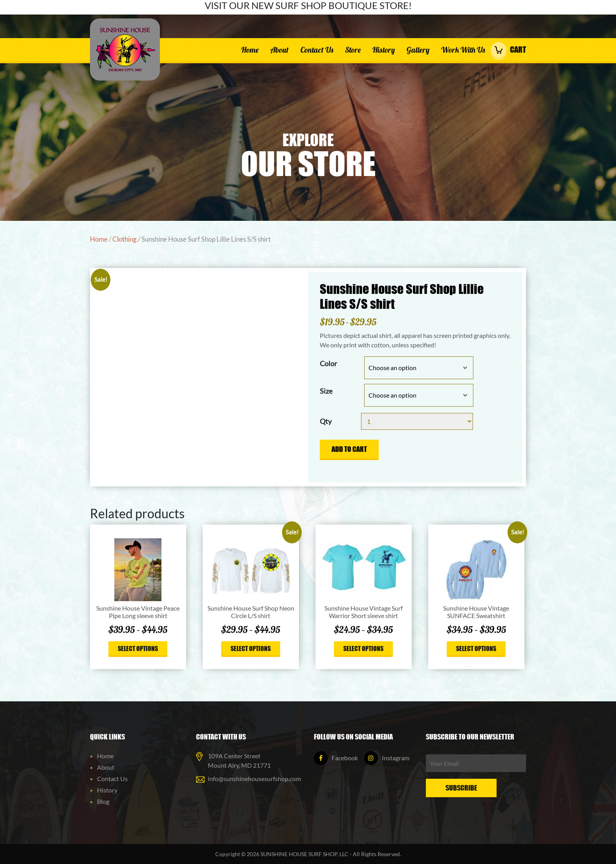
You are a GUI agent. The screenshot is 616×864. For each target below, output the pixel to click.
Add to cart (349, 449)
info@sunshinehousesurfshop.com (254, 779)
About (280, 50)
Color (328, 363)
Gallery (418, 50)
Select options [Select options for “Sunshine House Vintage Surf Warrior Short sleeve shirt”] (363, 648)
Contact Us (317, 50)
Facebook (336, 758)
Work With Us (463, 50)
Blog (103, 801)
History (384, 50)
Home (250, 50)
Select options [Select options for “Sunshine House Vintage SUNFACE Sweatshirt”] (476, 648)
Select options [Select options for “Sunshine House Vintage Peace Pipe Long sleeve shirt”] (138, 648)
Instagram (387, 758)
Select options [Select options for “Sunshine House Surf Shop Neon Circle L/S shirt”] (251, 648)
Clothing (125, 239)
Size (326, 391)
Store (353, 50)
